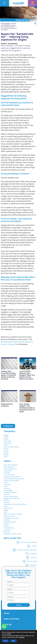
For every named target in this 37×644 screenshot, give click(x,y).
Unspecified (8, 471)
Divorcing (7, 488)
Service (6, 451)
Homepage (5, 23)
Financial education (10, 522)
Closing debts (8, 490)
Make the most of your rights (13, 514)
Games (6, 445)
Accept (5, 641)
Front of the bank (9, 475)
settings (22, 637)
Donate (32, 4)
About (6, 487)
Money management (10, 492)
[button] (35, 23)
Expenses (7, 520)
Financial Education (10, 469)
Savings (6, 526)
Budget (6, 510)
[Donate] (32, 3)
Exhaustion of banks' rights (13, 534)
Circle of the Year (9, 528)
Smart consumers (8, 24)
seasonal (7, 473)
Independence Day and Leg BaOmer (15, 504)
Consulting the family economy (14, 479)
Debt (5, 512)
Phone (10, 597)
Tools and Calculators (11, 465)
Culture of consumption (11, 481)
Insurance (7, 502)
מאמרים (6, 453)
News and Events (9, 467)
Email (10, 589)
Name (10, 582)
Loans (6, 483)
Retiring (6, 500)
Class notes (7, 441)
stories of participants (11, 496)
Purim (6, 506)
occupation (7, 530)
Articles (6, 439)
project (6, 435)
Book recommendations (12, 447)
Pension (6, 524)
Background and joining (12, 498)
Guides (6, 437)
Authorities (7, 485)
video (6, 457)
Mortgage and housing (11, 518)
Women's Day (8, 508)
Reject (13, 641)
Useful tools (8, 443)
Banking (6, 532)
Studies (6, 449)
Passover (7, 494)
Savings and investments (12, 477)
